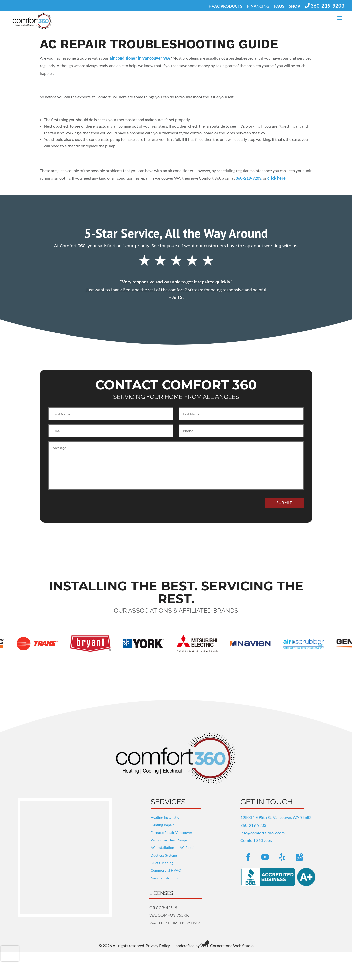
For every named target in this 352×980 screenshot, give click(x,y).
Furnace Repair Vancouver (171, 830)
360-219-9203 (253, 822)
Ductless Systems (164, 852)
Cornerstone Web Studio (232, 943)
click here (277, 175)
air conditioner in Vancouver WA (140, 55)
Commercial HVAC (166, 868)
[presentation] (10, 953)
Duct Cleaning (162, 860)
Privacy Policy (158, 943)
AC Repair (188, 845)
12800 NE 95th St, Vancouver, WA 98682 (276, 814)
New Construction (165, 875)
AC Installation (162, 845)
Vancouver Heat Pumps (169, 837)
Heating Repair (162, 822)
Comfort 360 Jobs (256, 837)
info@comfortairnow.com (263, 830)
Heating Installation (166, 815)
